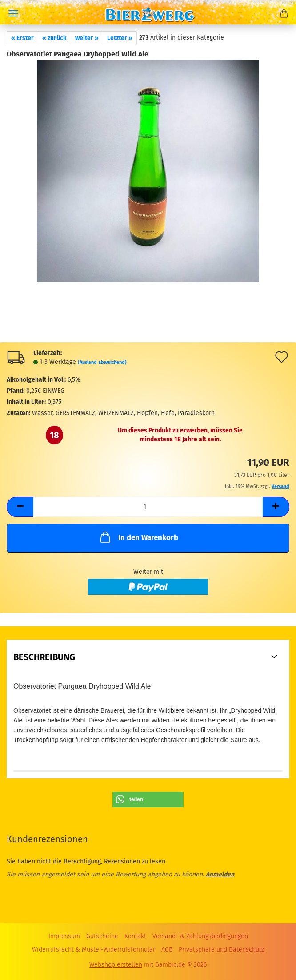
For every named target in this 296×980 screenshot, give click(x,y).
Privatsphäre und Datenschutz (221, 950)
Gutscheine (102, 936)
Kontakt (135, 936)
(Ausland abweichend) (102, 362)
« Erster (22, 38)
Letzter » (120, 38)
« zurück (54, 38)
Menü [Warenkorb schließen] (13, 13)
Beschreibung (44, 657)
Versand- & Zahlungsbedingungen (200, 936)
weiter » (87, 38)
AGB (167, 950)
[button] (20, 507)
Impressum (64, 936)
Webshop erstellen (116, 965)
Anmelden (220, 874)
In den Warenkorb (138, 537)
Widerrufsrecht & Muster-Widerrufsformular (94, 950)
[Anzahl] (148, 507)
